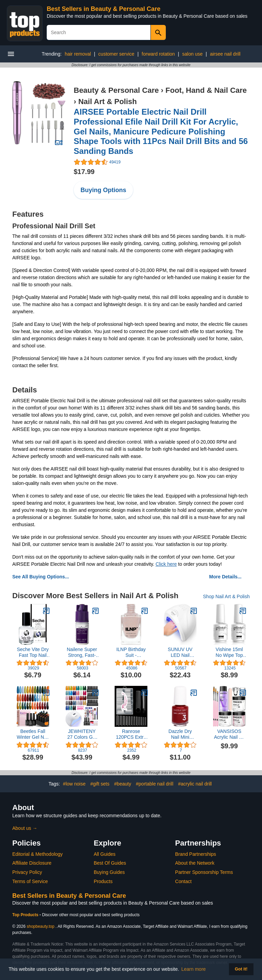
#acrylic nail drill (195, 784)
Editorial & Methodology (38, 854)
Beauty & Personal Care (116, 90)
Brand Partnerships (195, 854)
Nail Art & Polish (107, 102)
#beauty (123, 784)
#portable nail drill (155, 784)
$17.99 (84, 172)
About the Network (195, 863)
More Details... (225, 577)
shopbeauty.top (40, 926)
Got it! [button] (241, 969)
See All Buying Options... (41, 577)
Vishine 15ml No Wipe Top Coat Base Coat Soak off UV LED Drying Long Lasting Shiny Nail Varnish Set (229, 652)
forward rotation (158, 54)
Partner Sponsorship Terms (204, 872)
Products (103, 881)
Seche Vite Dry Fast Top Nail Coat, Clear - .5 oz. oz (33, 652)
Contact (183, 881)
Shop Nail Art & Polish (226, 596)
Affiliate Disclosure (32, 863)
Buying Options (103, 190)
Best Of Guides (110, 863)
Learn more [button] (194, 969)
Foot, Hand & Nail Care (206, 90)
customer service (116, 54)
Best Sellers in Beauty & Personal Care (104, 9)
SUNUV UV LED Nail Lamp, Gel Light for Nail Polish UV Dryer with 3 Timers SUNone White (180, 652)
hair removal (78, 54)
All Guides (105, 854)
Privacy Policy (27, 872)
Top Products (26, 915)
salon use (192, 54)
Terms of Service (30, 881)
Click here (166, 564)
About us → (25, 828)
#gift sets (100, 784)
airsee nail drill (225, 54)
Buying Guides (109, 872)
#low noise (74, 784)
